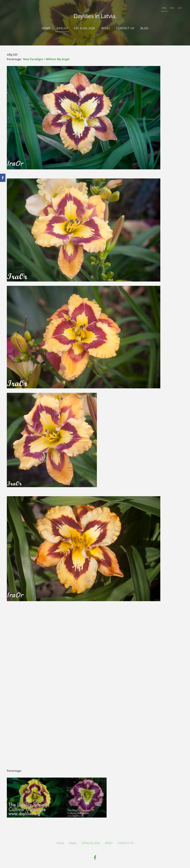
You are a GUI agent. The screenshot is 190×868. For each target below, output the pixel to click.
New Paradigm (33, 59)
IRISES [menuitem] (106, 28)
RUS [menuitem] (172, 8)
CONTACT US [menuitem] (125, 28)
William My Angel (58, 59)
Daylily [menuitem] (62, 28)
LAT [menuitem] (180, 8)
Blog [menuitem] (144, 28)
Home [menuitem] (46, 28)
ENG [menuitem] (164, 8)
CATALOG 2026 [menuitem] (85, 28)
